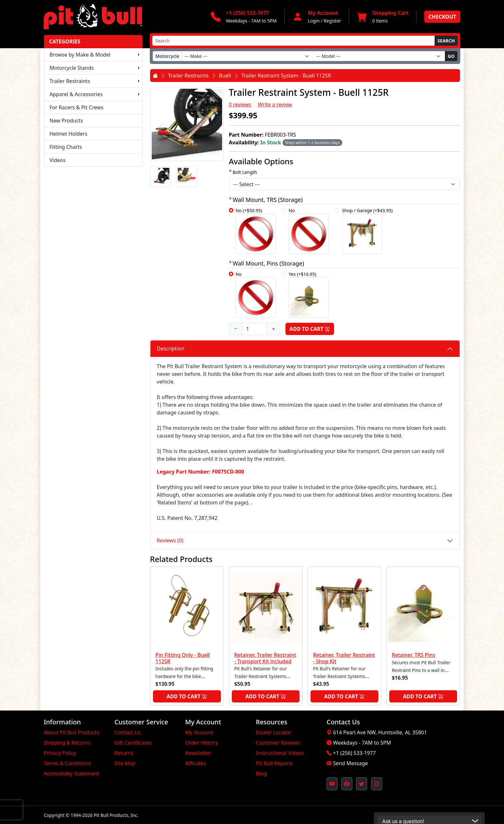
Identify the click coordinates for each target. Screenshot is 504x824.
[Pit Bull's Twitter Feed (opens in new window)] (362, 784)
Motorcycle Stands (72, 68)
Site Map (125, 763)
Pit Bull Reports (274, 763)
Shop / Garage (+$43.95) (367, 231)
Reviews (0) (170, 540)
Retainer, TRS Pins (414, 655)
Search (446, 41)
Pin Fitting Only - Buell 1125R (183, 658)
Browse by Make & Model (80, 55)
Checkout (442, 17)
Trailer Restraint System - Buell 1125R (286, 76)
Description (171, 349)
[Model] (379, 56)
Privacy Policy (60, 753)
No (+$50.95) (256, 231)
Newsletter (198, 753)
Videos (58, 160)
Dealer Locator (274, 732)
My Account (199, 732)
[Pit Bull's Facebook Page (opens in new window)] (347, 784)
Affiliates (196, 763)
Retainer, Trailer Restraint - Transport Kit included (265, 658)
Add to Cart (310, 329)
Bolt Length (245, 172)
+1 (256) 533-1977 (354, 753)
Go (451, 56)
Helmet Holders (68, 134)
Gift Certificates (133, 743)
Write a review (275, 104)
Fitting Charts (66, 147)
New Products (66, 121)
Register (332, 21)
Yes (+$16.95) (309, 294)
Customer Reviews (278, 743)
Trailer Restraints (70, 81)
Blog (261, 774)
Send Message (350, 763)
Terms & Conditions (67, 763)
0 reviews (240, 104)
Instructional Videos (280, 753)
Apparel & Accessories (76, 94)
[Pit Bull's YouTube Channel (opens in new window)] (332, 784)
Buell (225, 76)
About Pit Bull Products (72, 732)
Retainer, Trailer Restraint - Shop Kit (344, 658)
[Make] (248, 56)
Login (314, 21)
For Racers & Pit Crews (76, 107)
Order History (202, 743)
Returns (124, 753)
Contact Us (127, 732)
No (309, 231)
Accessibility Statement (71, 774)
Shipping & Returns (67, 743)
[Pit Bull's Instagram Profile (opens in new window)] (377, 784)
